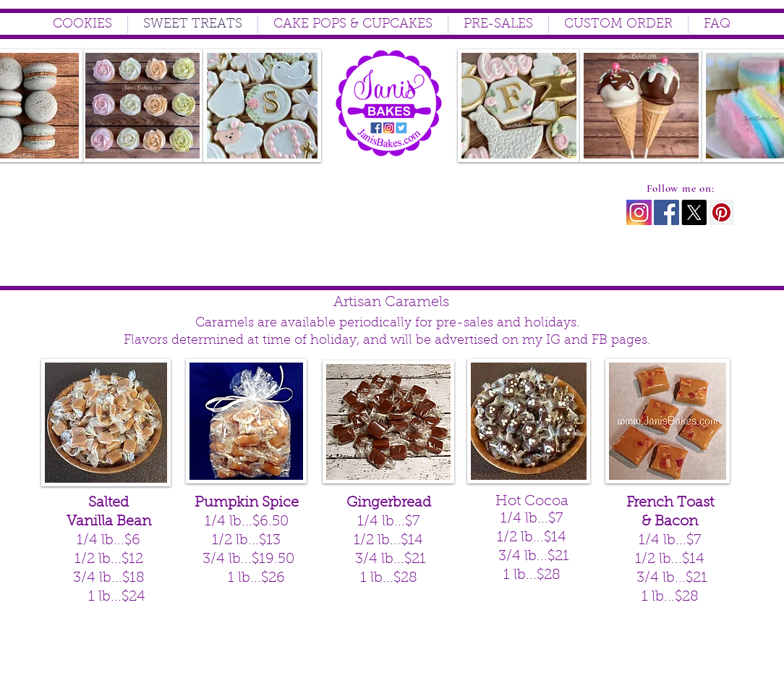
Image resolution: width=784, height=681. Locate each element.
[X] (694, 212)
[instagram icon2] (639, 212)
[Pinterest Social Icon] (721, 212)
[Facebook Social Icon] (666, 212)
